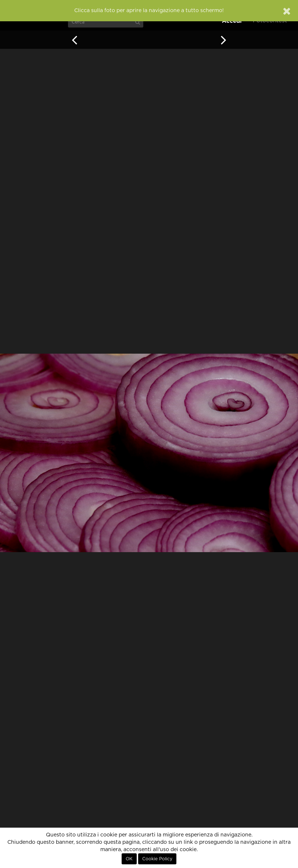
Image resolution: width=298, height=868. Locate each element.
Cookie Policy (157, 859)
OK (129, 859)
